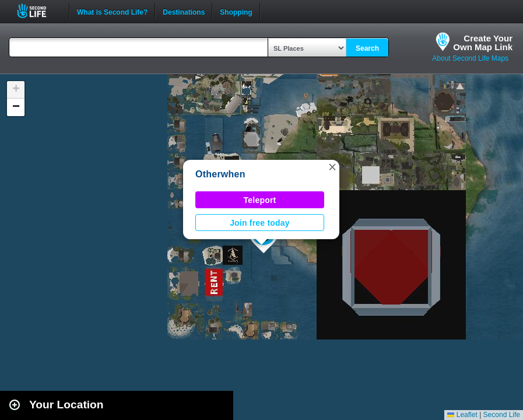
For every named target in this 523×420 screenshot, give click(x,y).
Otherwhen (220, 174)
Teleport (260, 200)
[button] (332, 167)
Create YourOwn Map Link (483, 43)
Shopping (236, 11)
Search (367, 48)
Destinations (184, 11)
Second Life (38, 11)
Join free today (260, 223)
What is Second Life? (112, 11)
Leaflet (462, 415)
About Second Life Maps (470, 58)
